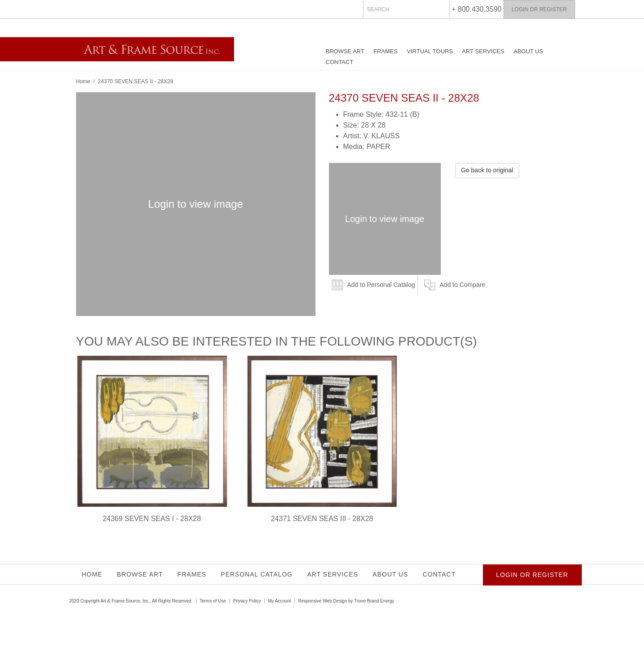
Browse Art (345, 51)
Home (83, 81)
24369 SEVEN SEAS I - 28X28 (152, 519)
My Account (280, 601)
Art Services (483, 51)
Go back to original (487, 170)
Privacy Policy (247, 601)
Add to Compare (462, 285)
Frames (385, 51)
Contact (340, 62)
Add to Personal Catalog (381, 285)
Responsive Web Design (322, 601)
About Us (528, 51)
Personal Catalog (256, 574)
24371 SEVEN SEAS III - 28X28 (322, 519)
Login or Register (539, 9)
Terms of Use (213, 601)
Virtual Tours (430, 51)
